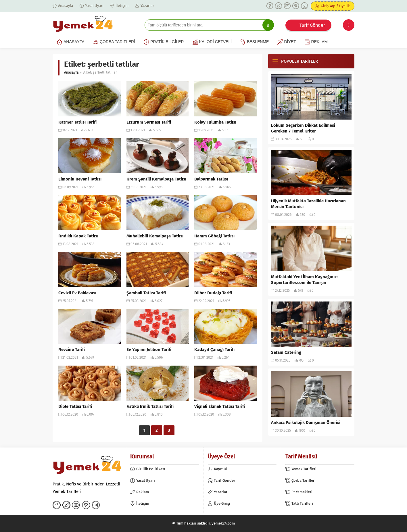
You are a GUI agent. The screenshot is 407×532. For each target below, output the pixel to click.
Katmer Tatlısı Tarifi (77, 122)
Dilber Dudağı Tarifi (213, 293)
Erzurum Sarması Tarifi (149, 122)
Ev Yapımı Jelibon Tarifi (149, 349)
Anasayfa (71, 72)
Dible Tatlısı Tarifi (75, 406)
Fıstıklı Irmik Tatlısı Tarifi (150, 406)
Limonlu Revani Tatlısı (80, 179)
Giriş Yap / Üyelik (335, 6)
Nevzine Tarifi (72, 349)
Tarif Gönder (312, 25)
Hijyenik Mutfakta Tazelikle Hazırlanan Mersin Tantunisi (308, 204)
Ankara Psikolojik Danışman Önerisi (306, 422)
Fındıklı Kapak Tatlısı (78, 236)
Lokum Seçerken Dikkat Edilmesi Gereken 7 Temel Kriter (303, 128)
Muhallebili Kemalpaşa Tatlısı (155, 236)
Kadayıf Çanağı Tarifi (214, 349)
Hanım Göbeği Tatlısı (214, 236)
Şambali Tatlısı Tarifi (146, 293)
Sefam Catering (286, 352)
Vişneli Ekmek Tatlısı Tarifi (220, 406)
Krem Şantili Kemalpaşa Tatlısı (156, 179)
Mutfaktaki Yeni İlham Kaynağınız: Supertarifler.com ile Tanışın (304, 280)
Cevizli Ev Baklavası (77, 293)
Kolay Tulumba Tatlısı (215, 122)
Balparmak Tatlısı (211, 179)
